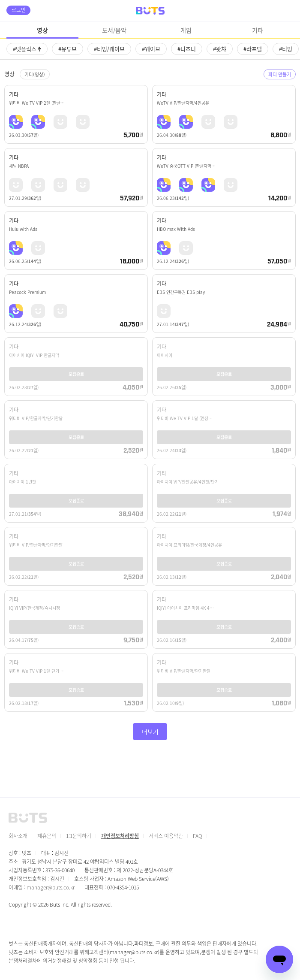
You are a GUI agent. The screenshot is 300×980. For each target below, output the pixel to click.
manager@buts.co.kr (51, 887)
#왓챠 (220, 49)
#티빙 (286, 49)
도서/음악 (114, 30)
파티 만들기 (280, 74)
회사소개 (18, 836)
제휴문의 (47, 836)
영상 (42, 30)
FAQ (198, 836)
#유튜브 (67, 49)
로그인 (19, 10)
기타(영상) (35, 74)
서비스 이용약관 (166, 836)
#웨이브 (151, 49)
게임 (186, 30)
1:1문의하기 (79, 836)
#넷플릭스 (27, 49)
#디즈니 (187, 49)
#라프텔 (253, 49)
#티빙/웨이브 (109, 49)
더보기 (150, 732)
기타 (258, 30)
